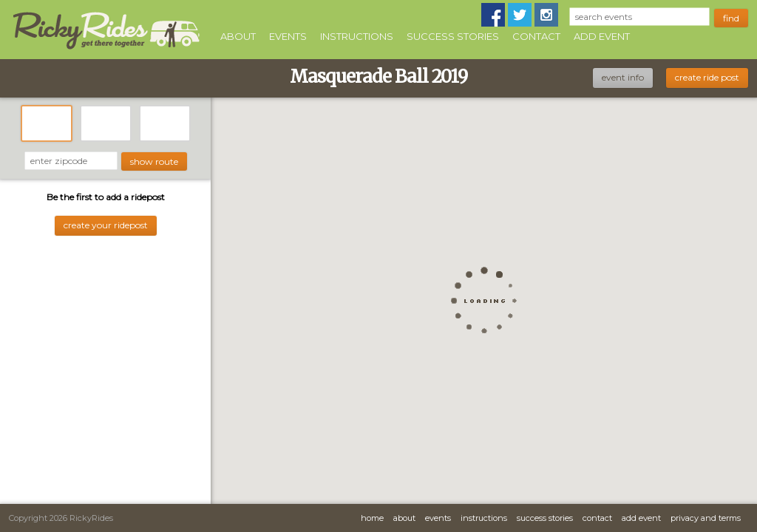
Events (288, 36)
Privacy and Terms (706, 518)
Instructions (357, 36)
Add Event (602, 36)
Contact (536, 36)
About (238, 36)
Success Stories (453, 36)
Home (372, 518)
